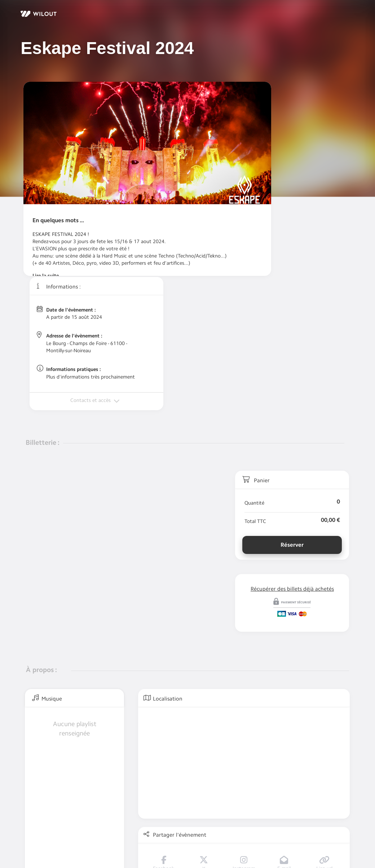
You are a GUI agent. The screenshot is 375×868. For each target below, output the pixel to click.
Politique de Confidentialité (91, 834)
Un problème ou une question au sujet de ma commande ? (135, 821)
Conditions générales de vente (163, 834)
